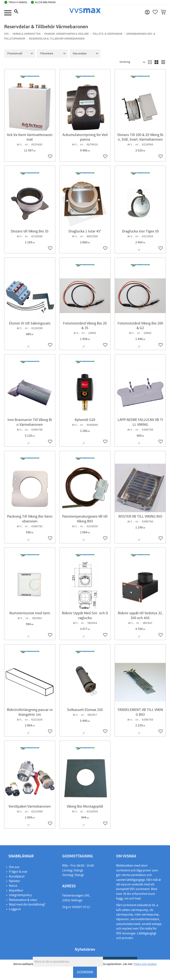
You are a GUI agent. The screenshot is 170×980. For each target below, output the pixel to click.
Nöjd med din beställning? (27, 904)
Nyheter (15, 881)
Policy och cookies (145, 964)
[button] (8, 13)
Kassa (13, 886)
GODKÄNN (85, 972)
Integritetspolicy (20, 895)
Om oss (14, 867)
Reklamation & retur (23, 900)
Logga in (15, 909)
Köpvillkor (16, 890)
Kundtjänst (17, 876)
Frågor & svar (18, 872)
